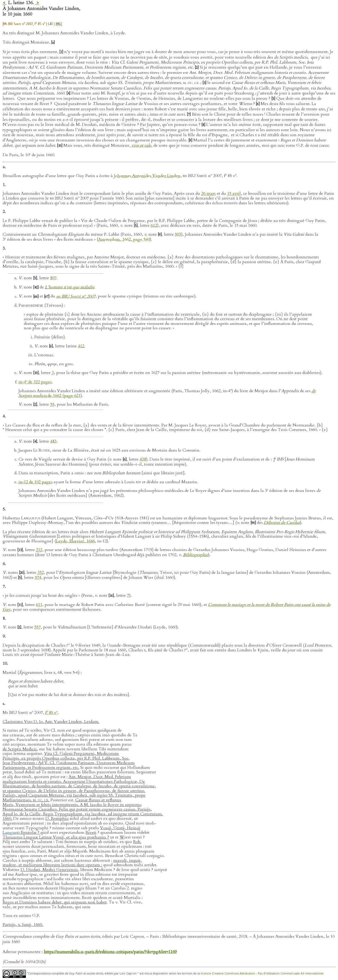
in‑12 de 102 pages (36, 482)
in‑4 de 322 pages (35, 382)
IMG (58, 24)
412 (81, 346)
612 (154, 225)
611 (39, 605)
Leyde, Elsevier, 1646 (75, 541)
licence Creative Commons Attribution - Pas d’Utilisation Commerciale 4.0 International (262, 973)
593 (178, 234)
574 (38, 577)
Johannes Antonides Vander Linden (147, 176)
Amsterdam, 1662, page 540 (124, 239)
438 (143, 459)
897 (53, 278)
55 (52, 404)
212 (39, 550)
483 (53, 441)
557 (37, 627)
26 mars (208, 193)
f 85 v (51, 713)
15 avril (234, 193)
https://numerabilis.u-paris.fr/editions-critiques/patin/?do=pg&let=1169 (110, 952)
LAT (50, 24)
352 (41, 572)
